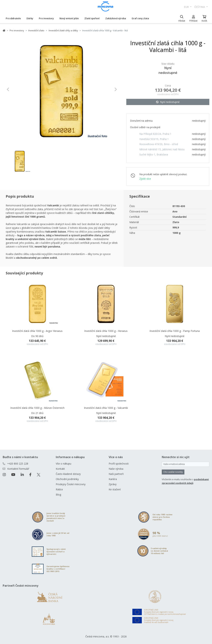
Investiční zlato (36, 30)
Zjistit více (145, 179)
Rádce (59, 489)
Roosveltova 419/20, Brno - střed (159, 144)
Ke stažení (115, 489)
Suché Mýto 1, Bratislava (154, 154)
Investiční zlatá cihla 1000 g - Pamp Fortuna (175, 331)
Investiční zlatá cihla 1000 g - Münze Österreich (37, 408)
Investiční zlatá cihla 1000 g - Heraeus (106, 331)
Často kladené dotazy (68, 474)
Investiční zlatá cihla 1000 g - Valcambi (106, 408)
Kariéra (113, 479)
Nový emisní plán (69, 18)
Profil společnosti (119, 464)
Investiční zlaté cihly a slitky (63, 30)
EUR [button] (187, 7)
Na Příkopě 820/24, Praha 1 (155, 134)
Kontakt (60, 469)
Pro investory (46, 18)
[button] (15, 89)
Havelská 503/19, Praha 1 (154, 139)
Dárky (30, 18)
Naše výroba (116, 469)
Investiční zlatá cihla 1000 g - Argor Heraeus (37, 331)
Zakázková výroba (116, 18)
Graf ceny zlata (140, 18)
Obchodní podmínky (67, 479)
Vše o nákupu (64, 464)
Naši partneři (116, 474)
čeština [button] (200, 7)
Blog (58, 495)
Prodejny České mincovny (71, 484)
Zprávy (113, 484)
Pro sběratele (13, 18)
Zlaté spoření (92, 18)
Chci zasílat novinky (173, 472)
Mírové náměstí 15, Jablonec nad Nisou (162, 149)
